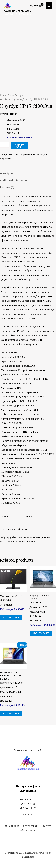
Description (7, 173)
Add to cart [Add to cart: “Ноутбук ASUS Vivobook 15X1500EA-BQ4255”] (11, 713)
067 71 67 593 (28, 804)
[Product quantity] (4, 145)
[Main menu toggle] (49, 6)
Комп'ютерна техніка (24, 155)
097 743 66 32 (28, 808)
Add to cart (19, 146)
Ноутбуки (16, 99)
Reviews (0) (7, 187)
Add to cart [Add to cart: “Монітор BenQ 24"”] (11, 617)
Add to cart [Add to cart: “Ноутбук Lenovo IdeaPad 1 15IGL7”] (41, 633)
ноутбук (10, 159)
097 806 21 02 (28, 799)
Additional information (14, 180)
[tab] (28, 174)
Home (3, 95)
